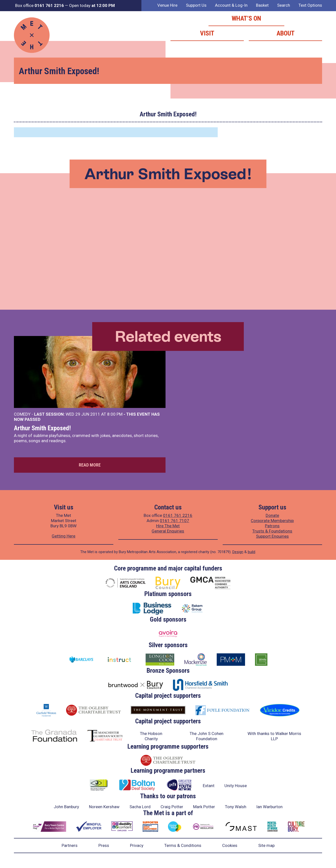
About (286, 33)
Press (104, 845)
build (252, 552)
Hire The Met (168, 526)
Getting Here (63, 536)
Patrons (272, 526)
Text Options (310, 5)
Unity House (236, 786)
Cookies (230, 845)
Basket (262, 5)
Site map (266, 845)
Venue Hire (167, 5)
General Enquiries (168, 531)
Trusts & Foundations (272, 531)
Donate (272, 515)
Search (284, 5)
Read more (90, 465)
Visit (207, 33)
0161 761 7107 (174, 521)
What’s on (246, 18)
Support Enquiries (272, 536)
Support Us (196, 5)
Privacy (137, 845)
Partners (70, 845)
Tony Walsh (236, 807)
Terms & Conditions (183, 845)
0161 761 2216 (178, 515)
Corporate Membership (272, 521)
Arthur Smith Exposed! (42, 428)
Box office (40, 5)
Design (238, 552)
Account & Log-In (231, 5)
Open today (92, 5)
